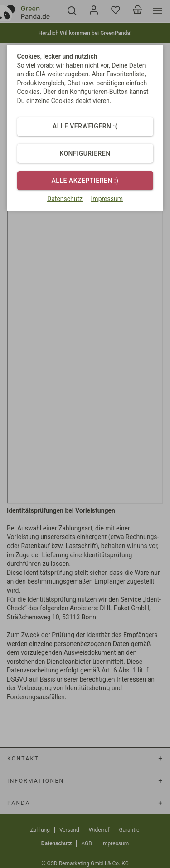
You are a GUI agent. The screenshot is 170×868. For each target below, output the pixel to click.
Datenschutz (65, 199)
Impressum (107, 199)
